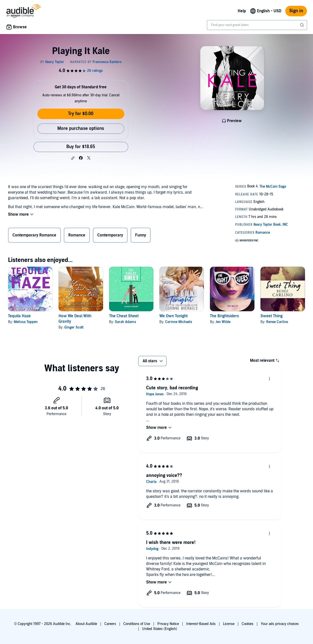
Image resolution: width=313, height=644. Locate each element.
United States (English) (160, 629)
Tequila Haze (19, 316)
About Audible (86, 624)
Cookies (248, 624)
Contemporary (110, 235)
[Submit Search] (302, 25)
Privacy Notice (168, 624)
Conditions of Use (137, 624)
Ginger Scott (74, 327)
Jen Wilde (223, 322)
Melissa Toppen (26, 322)
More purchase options (81, 128)
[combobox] (257, 25)
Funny (141, 235)
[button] (73, 158)
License (229, 624)
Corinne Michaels (179, 322)
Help (242, 11)
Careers (110, 624)
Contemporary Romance (34, 235)
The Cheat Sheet (124, 316)
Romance (77, 235)
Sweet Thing (271, 316)
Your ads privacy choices (280, 624)
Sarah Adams (125, 322)
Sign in (296, 11)
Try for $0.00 (81, 114)
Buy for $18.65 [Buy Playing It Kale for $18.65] (81, 147)
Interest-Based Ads (201, 624)
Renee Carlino (277, 322)
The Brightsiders (224, 316)
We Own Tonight (174, 316)
